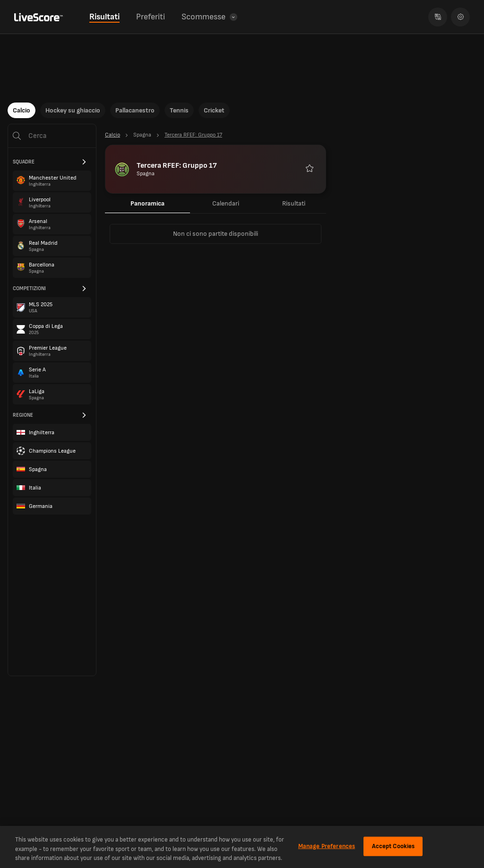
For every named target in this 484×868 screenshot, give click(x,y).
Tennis (179, 110)
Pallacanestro (135, 110)
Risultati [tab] (294, 203)
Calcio (22, 110)
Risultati (104, 17)
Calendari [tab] (226, 203)
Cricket (214, 110)
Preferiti (151, 17)
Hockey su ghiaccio (73, 110)
